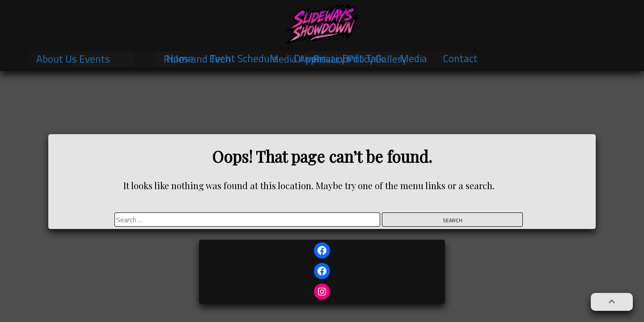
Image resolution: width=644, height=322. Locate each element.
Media (413, 59)
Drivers (310, 59)
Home (180, 59)
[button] (612, 302)
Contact (460, 59)
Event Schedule (244, 59)
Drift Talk (363, 59)
